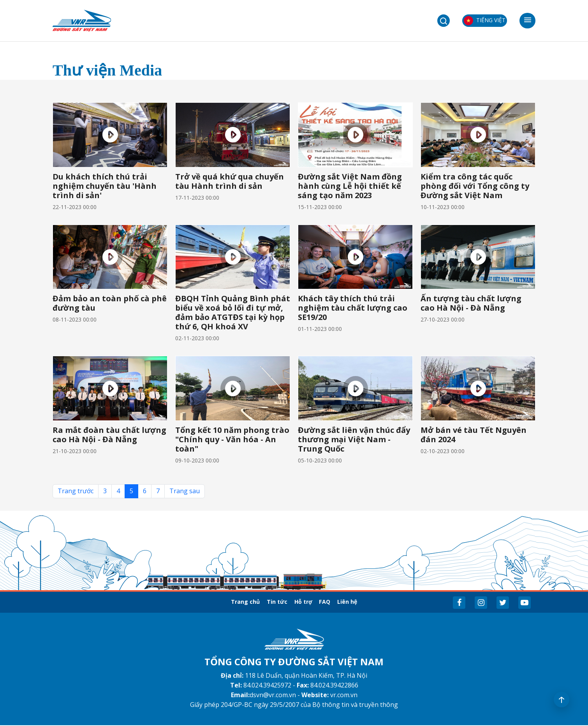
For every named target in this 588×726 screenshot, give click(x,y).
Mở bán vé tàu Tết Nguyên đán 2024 (474, 435)
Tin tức (267, 602)
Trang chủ (224, 602)
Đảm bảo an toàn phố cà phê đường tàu (110, 303)
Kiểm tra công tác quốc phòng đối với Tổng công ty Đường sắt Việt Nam (475, 186)
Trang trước (76, 491)
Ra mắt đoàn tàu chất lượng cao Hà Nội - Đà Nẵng (109, 435)
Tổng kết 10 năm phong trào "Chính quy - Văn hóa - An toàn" (232, 439)
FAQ (336, 602)
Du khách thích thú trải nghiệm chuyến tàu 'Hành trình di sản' (105, 186)
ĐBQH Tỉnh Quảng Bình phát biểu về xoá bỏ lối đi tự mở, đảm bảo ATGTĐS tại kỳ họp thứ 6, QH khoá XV (233, 312)
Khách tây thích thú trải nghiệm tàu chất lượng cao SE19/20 (353, 308)
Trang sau (185, 491)
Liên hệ (369, 602)
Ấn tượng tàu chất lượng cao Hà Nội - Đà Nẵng (471, 303)
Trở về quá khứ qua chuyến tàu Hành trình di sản (230, 181)
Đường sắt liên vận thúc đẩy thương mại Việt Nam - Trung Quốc (354, 439)
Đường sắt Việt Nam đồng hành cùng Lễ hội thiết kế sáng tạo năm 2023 (350, 186)
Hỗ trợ (304, 602)
